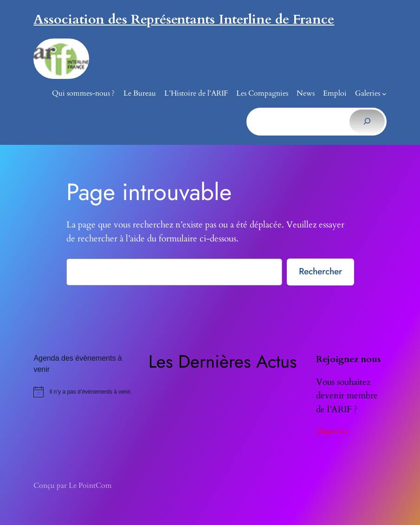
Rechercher (320, 271)
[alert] (86, 392)
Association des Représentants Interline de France (184, 19)
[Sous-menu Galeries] (384, 94)
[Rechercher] (367, 122)
